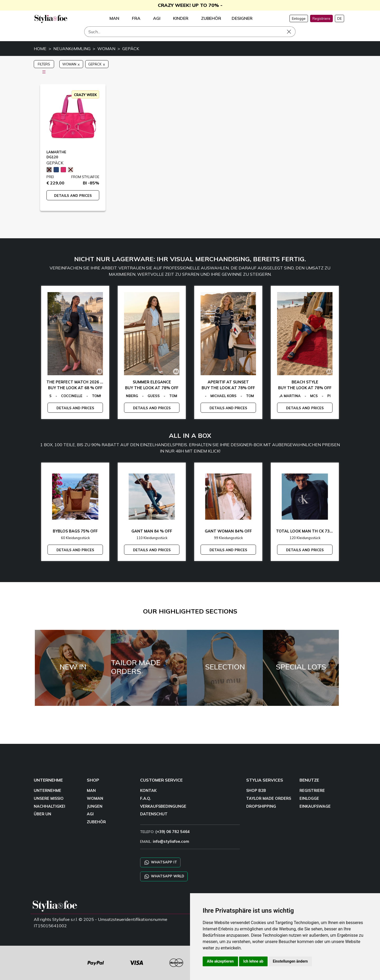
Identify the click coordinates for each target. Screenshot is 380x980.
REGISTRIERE (312, 791)
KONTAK (148, 791)
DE (339, 18)
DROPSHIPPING (261, 806)
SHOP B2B (256, 791)
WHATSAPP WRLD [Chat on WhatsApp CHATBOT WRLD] (164, 876)
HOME (40, 49)
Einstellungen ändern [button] (290, 961)
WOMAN (106, 49)
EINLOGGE (309, 798)
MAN (91, 791)
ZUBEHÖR (96, 822)
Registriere (321, 18)
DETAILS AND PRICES (73, 196)
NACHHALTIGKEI (49, 806)
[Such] (190, 32)
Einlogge (299, 18)
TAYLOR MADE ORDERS (269, 798)
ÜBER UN (42, 814)
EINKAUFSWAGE (315, 806)
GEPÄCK (131, 49)
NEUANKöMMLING (72, 49)
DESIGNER (242, 18)
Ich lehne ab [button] (253, 961)
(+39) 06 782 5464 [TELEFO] (173, 832)
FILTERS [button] (44, 65)
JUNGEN (95, 806)
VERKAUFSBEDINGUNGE (163, 806)
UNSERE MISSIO (49, 798)
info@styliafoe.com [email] (171, 841)
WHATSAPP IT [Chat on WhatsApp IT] (160, 862)
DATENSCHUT (154, 814)
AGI (90, 814)
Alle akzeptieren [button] (220, 961)
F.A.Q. (146, 798)
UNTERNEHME (47, 791)
